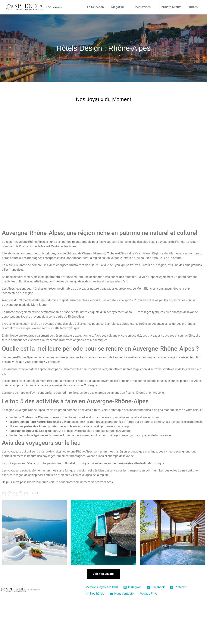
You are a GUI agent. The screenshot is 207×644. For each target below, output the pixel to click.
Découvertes (142, 7)
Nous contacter (122, 594)
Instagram (133, 587)
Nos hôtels (95, 594)
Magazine (118, 7)
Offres (193, 7)
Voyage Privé (149, 594)
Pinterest (178, 587)
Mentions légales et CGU (102, 587)
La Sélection (95, 7)
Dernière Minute (171, 7)
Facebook (156, 587)
